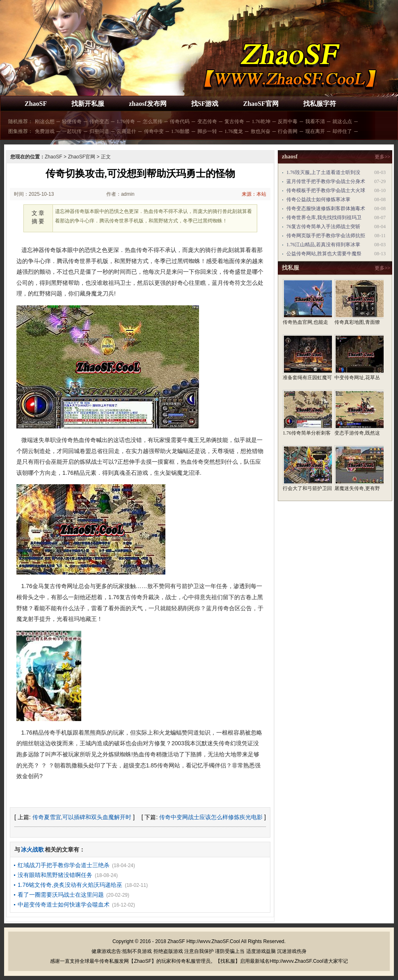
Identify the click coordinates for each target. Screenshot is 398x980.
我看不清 (315, 121)
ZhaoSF (36, 104)
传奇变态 (99, 121)
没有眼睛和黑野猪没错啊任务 (55, 875)
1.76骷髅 (180, 131)
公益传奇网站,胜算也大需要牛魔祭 (324, 254)
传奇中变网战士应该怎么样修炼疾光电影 (211, 817)
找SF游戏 (205, 104)
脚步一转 (207, 131)
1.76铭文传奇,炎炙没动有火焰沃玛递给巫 (70, 885)
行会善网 (288, 131)
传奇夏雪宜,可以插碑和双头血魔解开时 (82, 817)
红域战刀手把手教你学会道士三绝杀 (64, 865)
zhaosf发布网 (148, 104)
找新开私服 (88, 104)
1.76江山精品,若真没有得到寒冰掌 (323, 245)
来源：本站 (254, 194)
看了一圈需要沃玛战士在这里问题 (61, 895)
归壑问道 (99, 131)
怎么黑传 (153, 121)
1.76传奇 (126, 121)
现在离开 (315, 131)
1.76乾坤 (261, 121)
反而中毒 (288, 121)
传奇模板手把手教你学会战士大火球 (326, 190)
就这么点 (342, 121)
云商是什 (126, 131)
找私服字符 (320, 104)
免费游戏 (45, 131)
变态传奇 (207, 121)
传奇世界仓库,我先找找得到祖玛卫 (324, 218)
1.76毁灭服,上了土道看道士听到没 (323, 172)
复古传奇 (234, 121)
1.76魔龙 (234, 131)
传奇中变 (154, 131)
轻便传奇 (72, 121)
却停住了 (342, 131)
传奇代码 (180, 121)
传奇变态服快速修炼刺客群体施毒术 (326, 208)
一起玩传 (72, 131)
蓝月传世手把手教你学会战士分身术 (326, 181)
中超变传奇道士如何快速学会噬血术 (64, 904)
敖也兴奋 (261, 131)
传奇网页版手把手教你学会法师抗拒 (326, 236)
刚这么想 (45, 121)
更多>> (382, 157)
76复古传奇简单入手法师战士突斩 (323, 227)
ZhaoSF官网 (261, 104)
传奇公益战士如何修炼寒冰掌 (318, 199)
